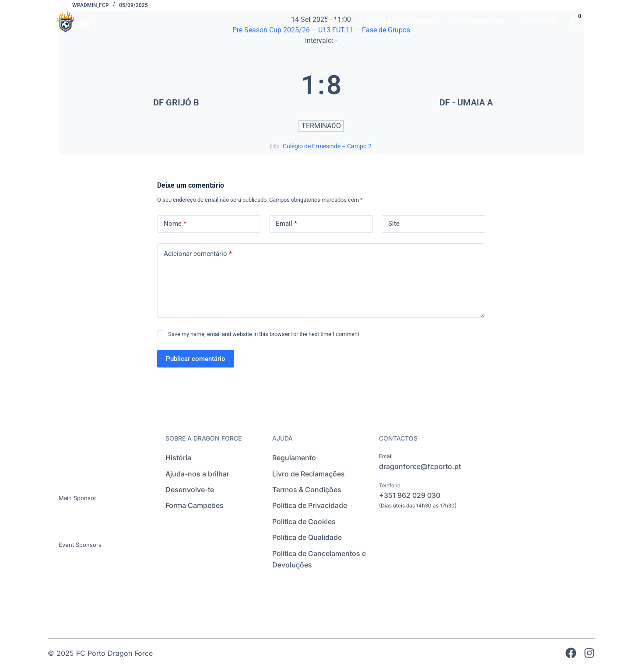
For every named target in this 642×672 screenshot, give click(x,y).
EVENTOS (541, 21)
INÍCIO (336, 21)
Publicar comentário (196, 359)
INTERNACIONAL (480, 21)
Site (394, 224)
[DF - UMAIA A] (466, 85)
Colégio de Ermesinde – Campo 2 (327, 146)
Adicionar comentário (198, 254)
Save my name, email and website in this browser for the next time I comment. (264, 334)
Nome (175, 224)
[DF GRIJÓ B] (176, 85)
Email (286, 224)
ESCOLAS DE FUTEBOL (400, 21)
